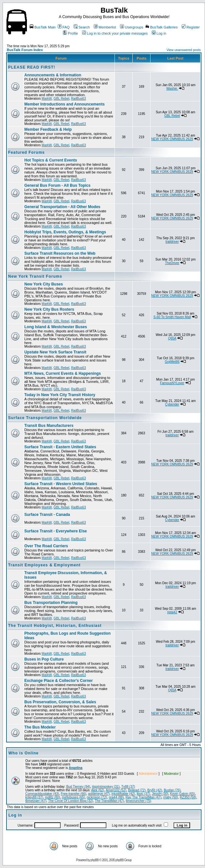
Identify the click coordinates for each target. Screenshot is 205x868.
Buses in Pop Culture (44, 659)
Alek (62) (98, 790)
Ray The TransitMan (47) (143, 797)
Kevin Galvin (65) (182, 794)
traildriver (172, 242)
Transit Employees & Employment (44, 565)
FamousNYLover (172, 383)
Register (191, 27)
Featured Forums (26, 152)
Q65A (172, 338)
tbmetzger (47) (36, 801)
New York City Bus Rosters (49, 309)
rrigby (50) (171, 797)
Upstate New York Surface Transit (55, 352)
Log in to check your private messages (115, 33)
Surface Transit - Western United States (61, 484)
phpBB (95, 860)
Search (82, 27)
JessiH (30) (160, 794)
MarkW (47, 99)
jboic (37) (144, 794)
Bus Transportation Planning (51, 603)
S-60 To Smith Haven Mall (172, 317)
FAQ (64, 27)
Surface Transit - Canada (47, 515)
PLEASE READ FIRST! (32, 67)
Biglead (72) (137, 790)
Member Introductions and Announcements (65, 104)
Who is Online (24, 753)
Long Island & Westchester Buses (56, 327)
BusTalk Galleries (162, 27)
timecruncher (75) (139, 801)
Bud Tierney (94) (78, 787)
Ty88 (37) (128, 787)
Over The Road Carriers (46, 546)
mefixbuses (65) (73, 797)
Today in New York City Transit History (60, 395)
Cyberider (172, 404)
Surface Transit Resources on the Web (60, 253)
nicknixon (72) (97, 797)
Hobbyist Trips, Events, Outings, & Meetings (65, 232)
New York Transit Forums (35, 276)
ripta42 (172, 612)
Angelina (76, 768)
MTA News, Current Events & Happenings (63, 373)
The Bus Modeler (40, 727)
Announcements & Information (53, 75)
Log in (159, 33)
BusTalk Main (42, 27)
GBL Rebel (61, 99)
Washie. (172, 89)
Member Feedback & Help (48, 129)
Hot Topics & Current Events (51, 160)
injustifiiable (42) (123, 794)
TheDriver (172, 263)
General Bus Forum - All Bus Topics (57, 185)
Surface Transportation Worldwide (45, 418)
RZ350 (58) (188, 797)
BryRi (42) (155, 790)
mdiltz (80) (53, 797)
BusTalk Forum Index (25, 50)
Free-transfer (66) (73, 794)
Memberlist (105, 27)
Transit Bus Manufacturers (49, 426)
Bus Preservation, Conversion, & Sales (60, 702)
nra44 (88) (116, 797)
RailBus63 (78, 99)
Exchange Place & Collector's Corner (59, 681)
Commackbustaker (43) (42, 794)
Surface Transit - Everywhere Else (56, 531)
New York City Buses (44, 284)
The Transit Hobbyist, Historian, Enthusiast (55, 626)
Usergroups (132, 27)
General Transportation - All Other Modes (62, 207)
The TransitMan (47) (109, 801)
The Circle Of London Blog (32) (70, 801)
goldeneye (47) (99, 794)
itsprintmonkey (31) (106, 787)
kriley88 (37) (34, 797)
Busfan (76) (172, 790)
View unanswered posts (183, 50)
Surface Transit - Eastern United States (60, 447)
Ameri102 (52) (116, 790)
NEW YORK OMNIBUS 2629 (172, 139)
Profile (70, 33)
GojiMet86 (172, 362)
